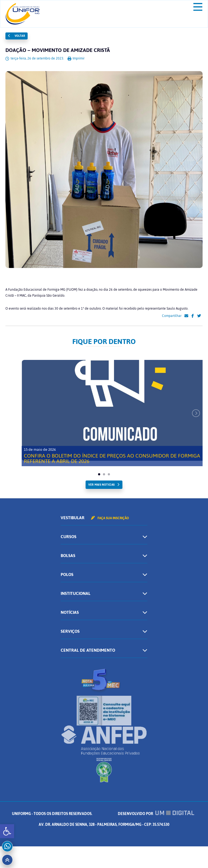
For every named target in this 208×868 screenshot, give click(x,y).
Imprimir (76, 58)
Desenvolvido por (156, 814)
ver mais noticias (101, 485)
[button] (7, 831)
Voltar (17, 36)
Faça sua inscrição (110, 518)
